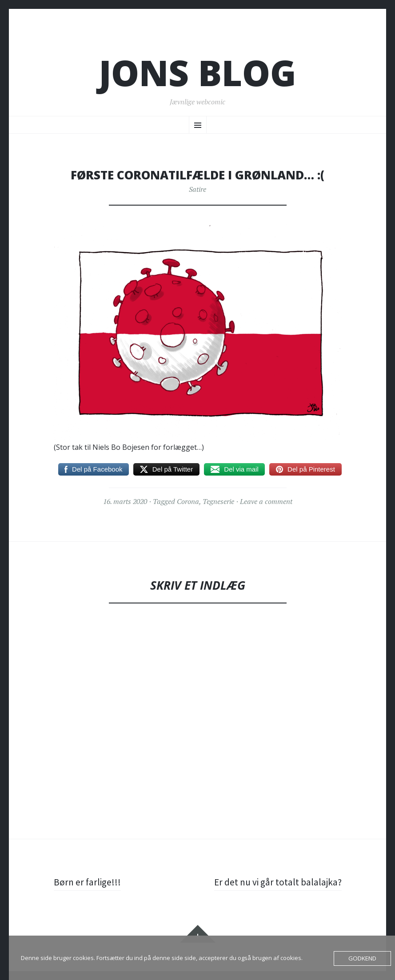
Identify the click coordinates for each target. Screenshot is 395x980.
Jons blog (197, 73)
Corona (188, 501)
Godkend (363, 958)
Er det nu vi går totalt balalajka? (277, 882)
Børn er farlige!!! (88, 882)
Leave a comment (266, 501)
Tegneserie (218, 501)
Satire (197, 189)
